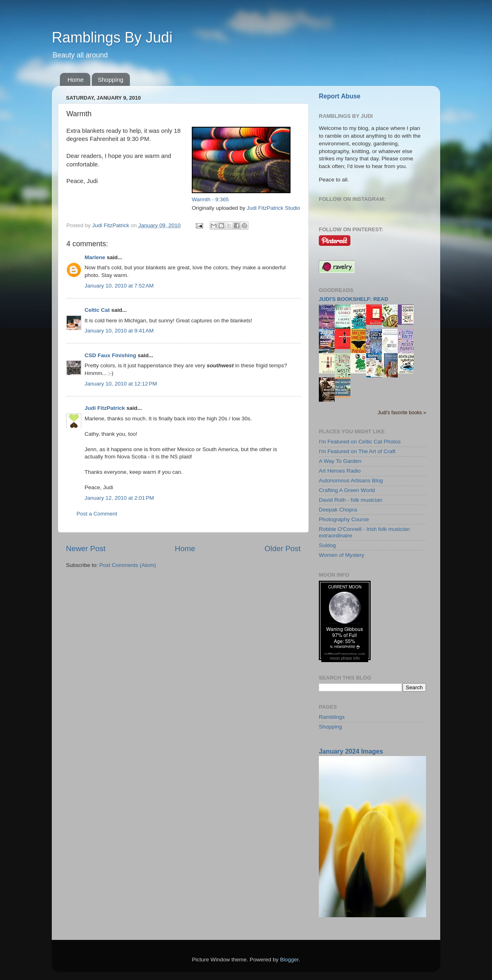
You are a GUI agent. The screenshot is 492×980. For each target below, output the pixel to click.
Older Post (283, 549)
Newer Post (86, 549)
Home (76, 80)
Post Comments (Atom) (128, 565)
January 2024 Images (351, 751)
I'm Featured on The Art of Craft (357, 451)
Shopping (111, 80)
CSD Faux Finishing (110, 355)
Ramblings (332, 717)
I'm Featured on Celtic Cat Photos (360, 442)
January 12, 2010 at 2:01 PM (119, 498)
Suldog (327, 545)
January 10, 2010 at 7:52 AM (119, 286)
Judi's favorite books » (402, 413)
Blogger (289, 960)
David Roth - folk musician (351, 500)
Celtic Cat (97, 310)
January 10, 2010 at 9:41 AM (119, 331)
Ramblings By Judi (112, 37)
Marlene (95, 257)
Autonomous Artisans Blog (351, 480)
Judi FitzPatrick (105, 408)
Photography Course (344, 519)
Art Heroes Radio (340, 471)
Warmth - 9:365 (210, 199)
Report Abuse (340, 96)
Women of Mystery (341, 555)
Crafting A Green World (347, 490)
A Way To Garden (340, 461)
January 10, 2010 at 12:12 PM (121, 384)
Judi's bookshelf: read (353, 299)
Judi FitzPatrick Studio (274, 208)
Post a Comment (97, 514)
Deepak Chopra (338, 510)
